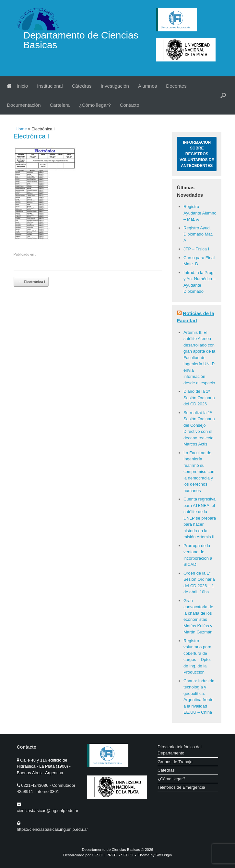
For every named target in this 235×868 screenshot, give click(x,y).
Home (21, 129)
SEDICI (127, 855)
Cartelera (60, 105)
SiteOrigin (164, 855)
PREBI (112, 855)
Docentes (176, 86)
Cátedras (82, 86)
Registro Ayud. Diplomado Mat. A (198, 234)
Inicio (17, 86)
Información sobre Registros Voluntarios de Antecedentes (197, 154)
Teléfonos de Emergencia (181, 787)
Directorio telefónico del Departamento (180, 750)
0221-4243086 (35, 785)
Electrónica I (31, 282)
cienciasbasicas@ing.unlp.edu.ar (48, 811)
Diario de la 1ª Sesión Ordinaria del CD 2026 (199, 398)
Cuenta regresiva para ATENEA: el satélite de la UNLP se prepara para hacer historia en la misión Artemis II (200, 518)
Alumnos (147, 86)
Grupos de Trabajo (175, 762)
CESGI (98, 855)
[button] (223, 95)
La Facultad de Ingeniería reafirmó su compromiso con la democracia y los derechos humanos (199, 472)
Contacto (130, 105)
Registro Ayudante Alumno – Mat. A (200, 213)
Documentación (24, 105)
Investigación (115, 86)
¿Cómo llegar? (95, 105)
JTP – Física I (196, 249)
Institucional (50, 86)
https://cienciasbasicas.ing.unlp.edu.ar (53, 829)
